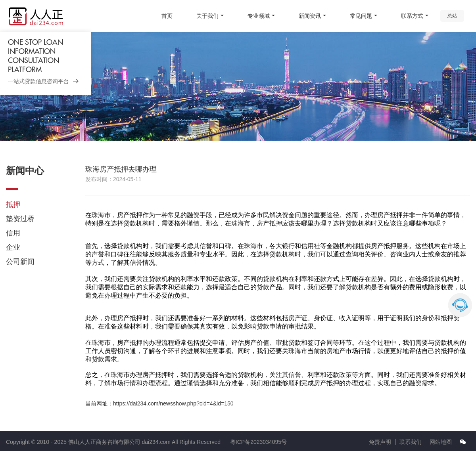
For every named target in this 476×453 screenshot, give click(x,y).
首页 (167, 16)
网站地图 (441, 442)
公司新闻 (20, 262)
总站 (452, 16)
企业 (13, 247)
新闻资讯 (310, 16)
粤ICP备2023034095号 (258, 442)
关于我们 (207, 16)
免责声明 (380, 442)
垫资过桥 (20, 219)
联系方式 (412, 16)
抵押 (13, 205)
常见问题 (361, 16)
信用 (13, 233)
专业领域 (259, 16)
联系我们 (411, 442)
